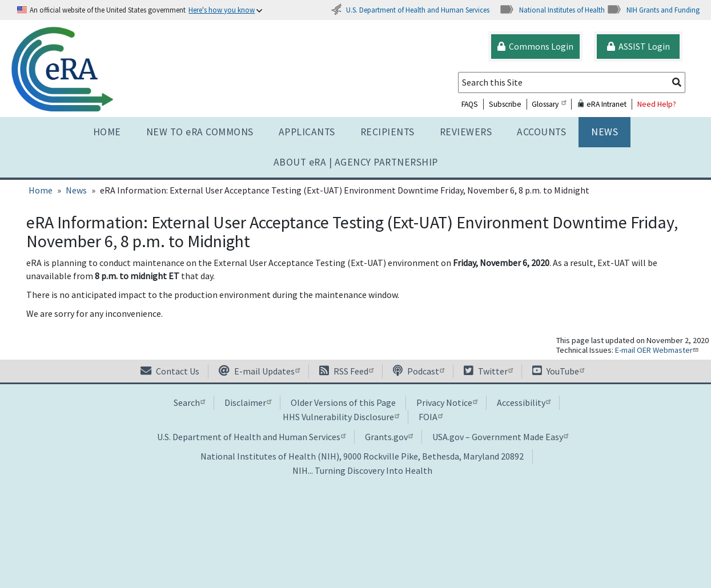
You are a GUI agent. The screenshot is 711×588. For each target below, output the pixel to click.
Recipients (387, 132)
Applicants (307, 132)
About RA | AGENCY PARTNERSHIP (356, 162)
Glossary (549, 104)
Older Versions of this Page (343, 402)
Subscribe (505, 104)
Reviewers (466, 132)
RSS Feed (346, 371)
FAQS (470, 104)
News (604, 132)
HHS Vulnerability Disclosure (341, 417)
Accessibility (524, 402)
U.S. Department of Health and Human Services (410, 10)
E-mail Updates (259, 371)
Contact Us (170, 371)
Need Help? (657, 104)
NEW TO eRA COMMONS (200, 132)
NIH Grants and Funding (653, 10)
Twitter (488, 371)
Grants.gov (389, 437)
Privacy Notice (447, 402)
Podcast (419, 371)
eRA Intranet (602, 104)
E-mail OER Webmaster (658, 350)
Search (189, 402)
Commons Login (535, 46)
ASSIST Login (638, 46)
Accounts (541, 132)
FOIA (431, 417)
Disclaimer (248, 402)
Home (107, 132)
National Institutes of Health (552, 10)
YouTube (558, 371)
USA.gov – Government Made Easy (500, 437)
